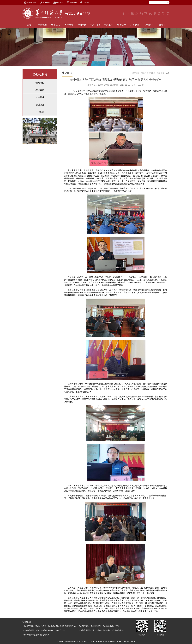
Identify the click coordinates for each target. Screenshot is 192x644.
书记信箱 (60, 2)
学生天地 (122, 25)
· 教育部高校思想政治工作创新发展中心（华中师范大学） (44, 630)
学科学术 (82, 25)
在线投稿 (46, 2)
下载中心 (161, 25)
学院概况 (42, 25)
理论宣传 (40, 90)
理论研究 (40, 83)
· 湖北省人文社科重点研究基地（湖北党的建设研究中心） (100, 626)
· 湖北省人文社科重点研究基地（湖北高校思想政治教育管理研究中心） (50, 626)
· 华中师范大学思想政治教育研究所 (36, 635)
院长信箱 (73, 2)
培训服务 (40, 105)
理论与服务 (95, 25)
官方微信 (160, 635)
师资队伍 (56, 25)
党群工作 (108, 25)
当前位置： (137, 73)
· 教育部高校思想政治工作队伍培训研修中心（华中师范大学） (101, 630)
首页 (29, 25)
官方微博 (142, 635)
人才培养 (69, 25)
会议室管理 (32, 2)
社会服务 (40, 97)
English (86, 2)
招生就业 (148, 25)
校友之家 (135, 25)
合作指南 (40, 112)
